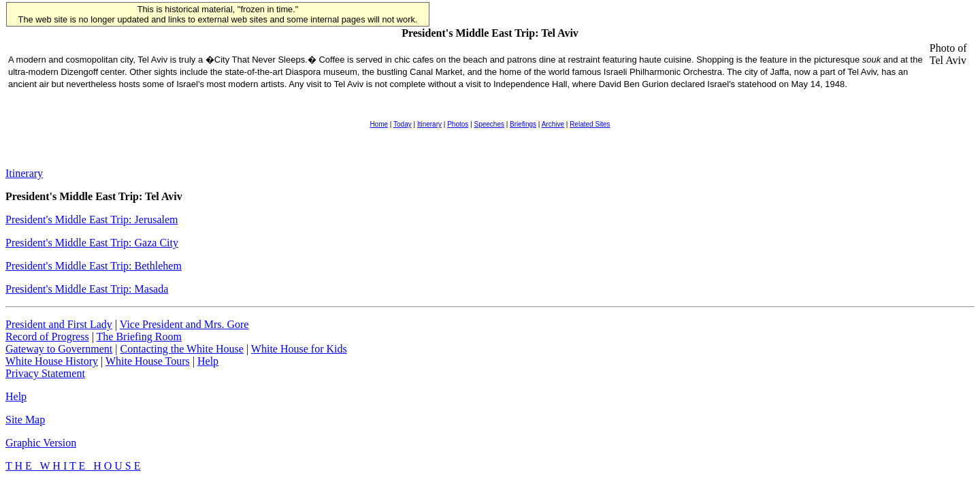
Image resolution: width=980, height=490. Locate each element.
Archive (553, 124)
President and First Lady (59, 324)
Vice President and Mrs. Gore (184, 324)
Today (403, 124)
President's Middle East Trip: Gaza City (92, 243)
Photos (458, 124)
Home (379, 124)
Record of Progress (47, 337)
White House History (52, 361)
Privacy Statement (45, 373)
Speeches (489, 124)
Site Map (25, 420)
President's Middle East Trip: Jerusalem (92, 219)
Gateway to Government (59, 349)
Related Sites (590, 124)
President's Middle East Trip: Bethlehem (94, 266)
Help (208, 361)
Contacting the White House (181, 349)
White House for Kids (299, 349)
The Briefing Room (139, 337)
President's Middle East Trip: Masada (87, 289)
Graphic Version (41, 443)
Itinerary (429, 124)
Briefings (523, 124)
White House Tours (148, 361)
